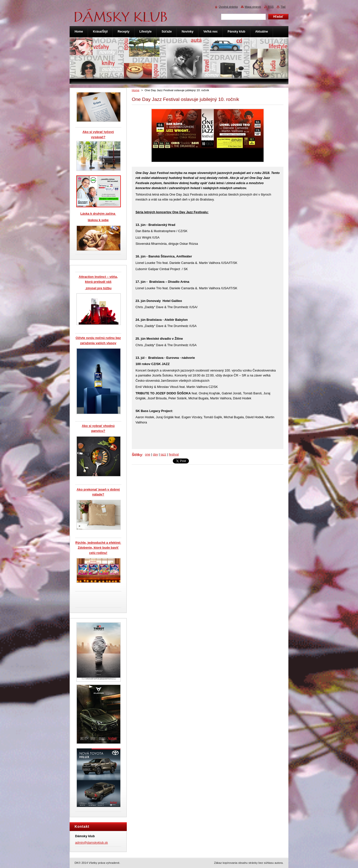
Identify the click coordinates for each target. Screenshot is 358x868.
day (156, 454)
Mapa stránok (253, 7)
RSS (271, 7)
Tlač (283, 7)
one (148, 454)
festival (174, 454)
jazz (163, 454)
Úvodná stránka (228, 7)
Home (136, 90)
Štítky (137, 455)
